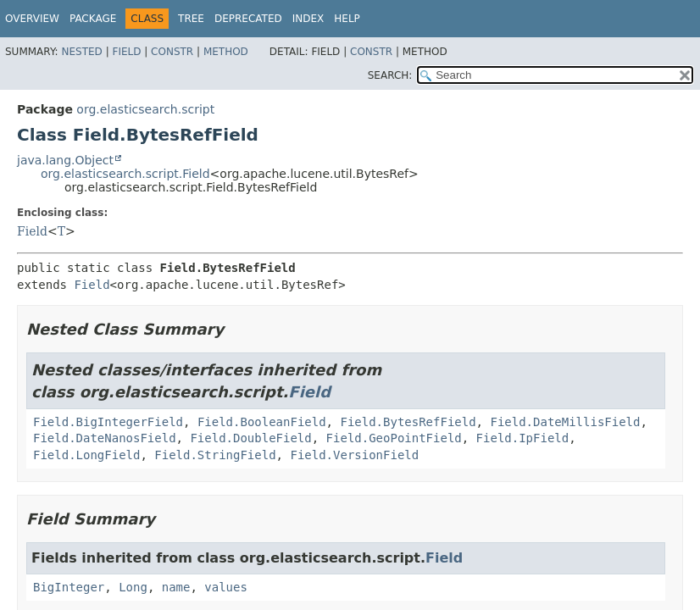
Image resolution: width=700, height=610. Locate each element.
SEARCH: (390, 75)
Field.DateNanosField (105, 438)
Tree (191, 19)
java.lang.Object (65, 160)
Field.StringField (215, 455)
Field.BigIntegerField (108, 422)
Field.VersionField (354, 455)
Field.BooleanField (262, 422)
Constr (172, 52)
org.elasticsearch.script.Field (125, 174)
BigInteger (69, 587)
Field (126, 52)
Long (133, 587)
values (226, 587)
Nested (81, 52)
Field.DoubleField (250, 438)
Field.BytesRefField (408, 422)
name (176, 587)
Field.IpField (523, 438)
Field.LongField (86, 455)
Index (308, 19)
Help (347, 19)
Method (226, 52)
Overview (32, 19)
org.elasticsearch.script (145, 109)
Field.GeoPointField (394, 438)
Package (93, 19)
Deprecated (248, 19)
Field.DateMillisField (565, 422)
